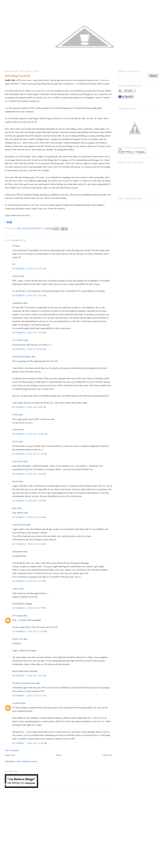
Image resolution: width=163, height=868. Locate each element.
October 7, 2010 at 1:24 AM (29, 676)
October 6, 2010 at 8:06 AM (29, 349)
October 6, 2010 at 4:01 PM (29, 544)
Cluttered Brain (19, 525)
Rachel (15, 481)
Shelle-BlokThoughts (22, 357)
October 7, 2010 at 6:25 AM (29, 696)
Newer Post (10, 755)
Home (59, 755)
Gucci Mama (18, 340)
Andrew (16, 589)
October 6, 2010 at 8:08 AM (29, 407)
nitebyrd (16, 276)
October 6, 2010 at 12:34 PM (30, 454)
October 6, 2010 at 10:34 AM (30, 434)
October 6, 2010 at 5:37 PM (29, 581)
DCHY (15, 441)
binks (15, 508)
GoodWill (17, 703)
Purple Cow (17, 639)
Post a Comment (12, 750)
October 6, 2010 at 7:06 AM (29, 295)
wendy (15, 415)
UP (14, 246)
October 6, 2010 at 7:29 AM (29, 333)
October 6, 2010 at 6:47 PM (29, 608)
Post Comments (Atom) (27, 761)
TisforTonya (18, 461)
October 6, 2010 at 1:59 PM (29, 474)
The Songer (17, 616)
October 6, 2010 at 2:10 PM (29, 501)
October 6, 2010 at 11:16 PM (30, 631)
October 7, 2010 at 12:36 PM (30, 743)
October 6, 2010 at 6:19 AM (29, 268)
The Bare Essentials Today (24, 683)
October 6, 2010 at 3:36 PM (29, 517)
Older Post (107, 755)
